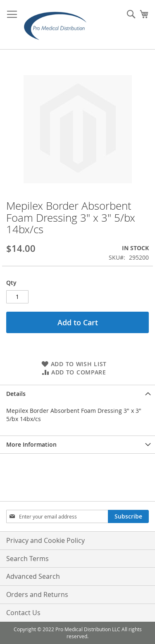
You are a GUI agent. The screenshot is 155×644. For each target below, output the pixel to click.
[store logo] (58, 25)
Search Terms (27, 559)
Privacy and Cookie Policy (45, 540)
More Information (31, 444)
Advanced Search (33, 576)
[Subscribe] (128, 516)
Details (16, 394)
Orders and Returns (37, 594)
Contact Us (23, 613)
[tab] (77, 394)
